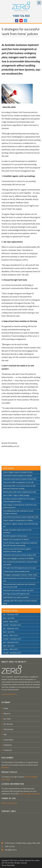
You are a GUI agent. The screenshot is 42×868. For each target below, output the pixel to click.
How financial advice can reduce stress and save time (19, 580)
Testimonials (8, 729)
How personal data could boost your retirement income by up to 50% (19, 586)
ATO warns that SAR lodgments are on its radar (19, 568)
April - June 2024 (9, 632)
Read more (5, 767)
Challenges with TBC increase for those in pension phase (20, 602)
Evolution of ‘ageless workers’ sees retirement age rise (20, 525)
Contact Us (8, 750)
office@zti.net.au (11, 850)
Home (6, 708)
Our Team (7, 719)
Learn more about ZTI (9, 694)
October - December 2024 (12, 625)
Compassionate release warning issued (16, 571)
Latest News (8, 740)
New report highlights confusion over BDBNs (18, 558)
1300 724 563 (21, 16)
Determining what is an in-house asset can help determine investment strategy (19, 487)
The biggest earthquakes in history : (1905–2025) (20, 575)
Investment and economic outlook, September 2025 (21, 517)
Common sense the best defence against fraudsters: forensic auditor (17, 550)
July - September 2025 (11, 615)
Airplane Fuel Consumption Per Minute (16, 539)
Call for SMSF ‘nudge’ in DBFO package (16, 495)
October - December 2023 (12, 639)
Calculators (8, 745)
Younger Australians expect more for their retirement (17, 531)
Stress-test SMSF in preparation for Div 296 (18, 482)
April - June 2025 (9, 618)
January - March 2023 (10, 649)
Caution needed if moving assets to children (18, 520)
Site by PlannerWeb (8, 865)
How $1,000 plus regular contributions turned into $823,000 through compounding (20, 544)
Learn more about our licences (29, 794)
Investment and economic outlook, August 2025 (20, 555)
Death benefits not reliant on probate (16, 597)
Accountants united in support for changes (18, 475)
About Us (7, 714)
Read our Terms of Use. (10, 803)
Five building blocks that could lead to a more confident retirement (18, 512)
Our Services (8, 724)
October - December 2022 (12, 653)
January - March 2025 (10, 622)
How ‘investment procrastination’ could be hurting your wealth (20, 563)
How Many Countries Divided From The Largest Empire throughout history (19, 500)
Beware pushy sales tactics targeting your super (20, 492)
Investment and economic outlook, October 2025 (20, 479)
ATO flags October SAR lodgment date (16, 594)
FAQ (5, 734)
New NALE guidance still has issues (15, 536)
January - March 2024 (10, 635)
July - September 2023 (11, 642)
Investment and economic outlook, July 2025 (18, 590)
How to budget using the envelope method (18, 472)
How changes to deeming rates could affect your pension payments (20, 506)
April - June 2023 (9, 646)
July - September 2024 (11, 628)
